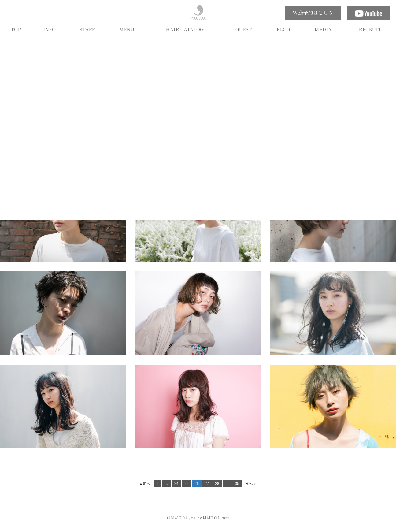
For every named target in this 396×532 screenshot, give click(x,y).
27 (207, 484)
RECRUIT (370, 29)
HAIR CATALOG (185, 29)
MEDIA (323, 29)
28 (217, 484)
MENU (127, 29)
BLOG (283, 29)
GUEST (244, 29)
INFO (49, 29)
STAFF (87, 29)
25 (186, 484)
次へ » (250, 484)
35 (237, 484)
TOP (16, 29)
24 (176, 484)
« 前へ (145, 484)
